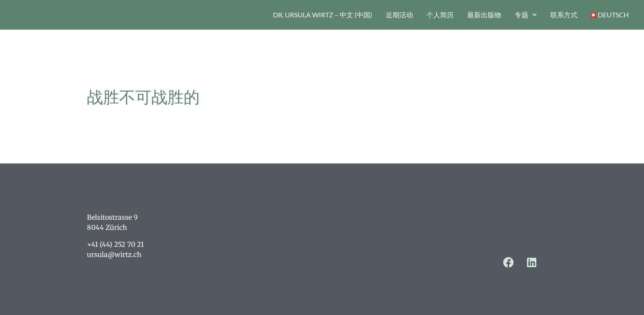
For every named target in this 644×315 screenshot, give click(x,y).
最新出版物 (484, 15)
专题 (526, 15)
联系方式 (564, 15)
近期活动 (399, 15)
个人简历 (440, 15)
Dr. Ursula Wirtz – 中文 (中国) (323, 15)
